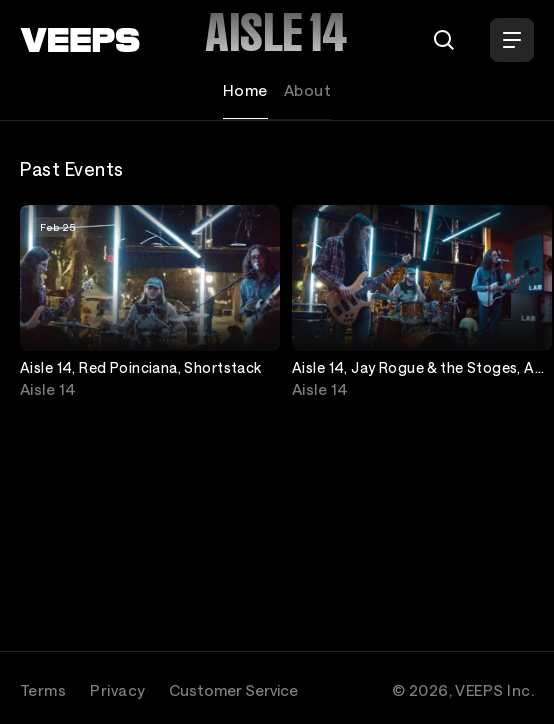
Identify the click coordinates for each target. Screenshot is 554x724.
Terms (43, 690)
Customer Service (233, 690)
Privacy (117, 690)
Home (245, 90)
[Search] (444, 40)
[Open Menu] (512, 40)
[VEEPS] (80, 40)
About (307, 90)
